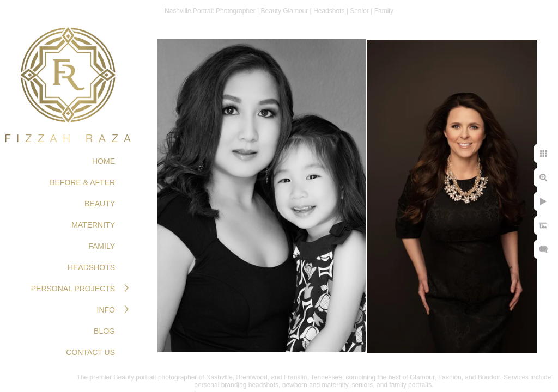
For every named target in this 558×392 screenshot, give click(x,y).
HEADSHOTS (91, 267)
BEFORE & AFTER (82, 182)
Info (106, 310)
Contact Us (90, 352)
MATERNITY (93, 225)
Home (104, 161)
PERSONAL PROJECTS (73, 289)
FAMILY (102, 246)
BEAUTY (100, 204)
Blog (104, 331)
